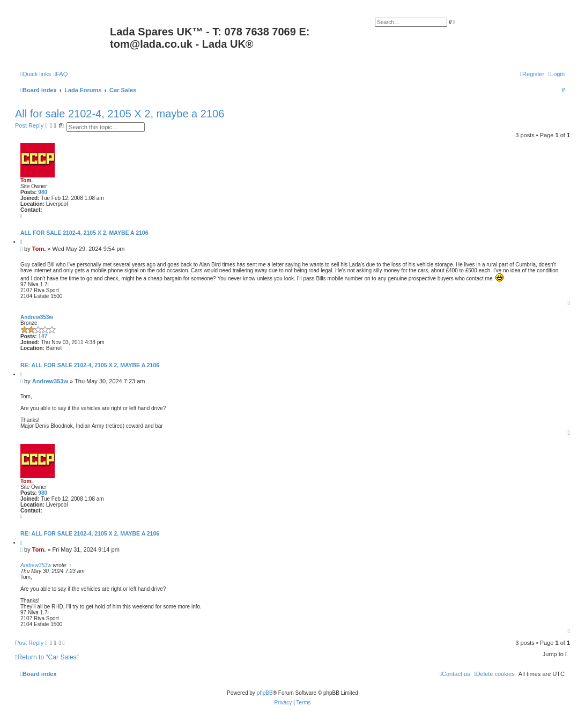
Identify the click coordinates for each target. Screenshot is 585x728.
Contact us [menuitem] (455, 674)
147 (43, 336)
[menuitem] (61, 74)
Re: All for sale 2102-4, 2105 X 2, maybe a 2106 (90, 365)
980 (43, 192)
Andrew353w (37, 317)
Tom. (27, 180)
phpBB (265, 693)
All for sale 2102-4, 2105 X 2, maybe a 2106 (120, 114)
